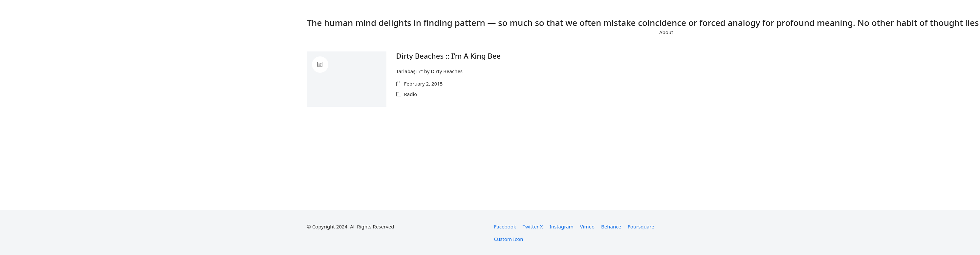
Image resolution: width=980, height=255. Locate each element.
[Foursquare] (641, 226)
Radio (411, 94)
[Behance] (611, 226)
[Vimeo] (587, 226)
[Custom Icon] (509, 239)
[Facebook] (505, 226)
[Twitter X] (533, 226)
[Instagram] (562, 226)
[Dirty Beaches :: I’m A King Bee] (347, 79)
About (666, 32)
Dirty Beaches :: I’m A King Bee (448, 56)
